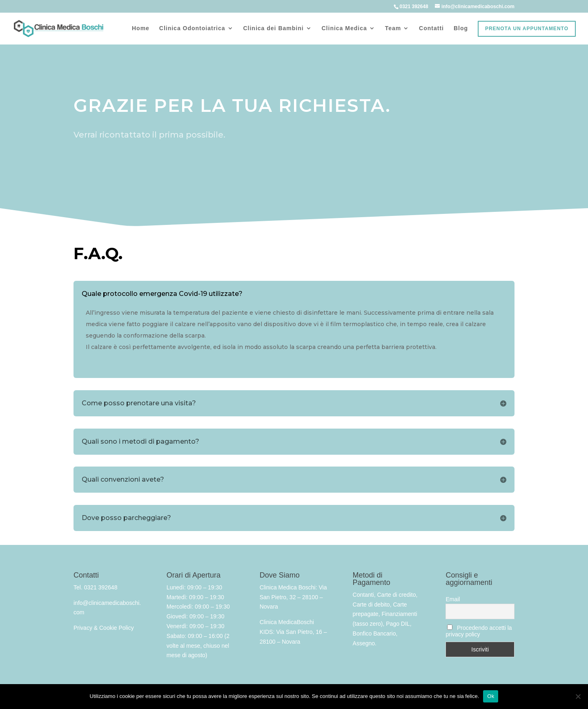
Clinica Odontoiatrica (192, 28)
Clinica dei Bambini (273, 28)
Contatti (431, 28)
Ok (491, 696)
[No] (578, 696)
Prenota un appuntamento (527, 29)
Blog (461, 28)
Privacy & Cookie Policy (104, 628)
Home (141, 28)
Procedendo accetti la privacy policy (479, 631)
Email (453, 599)
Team (393, 28)
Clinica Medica (344, 28)
